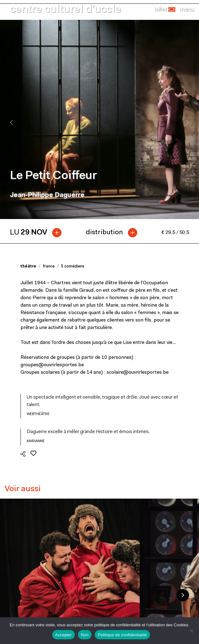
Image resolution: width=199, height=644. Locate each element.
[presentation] (11, 123)
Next (183, 595)
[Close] (187, 10)
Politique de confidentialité (122, 635)
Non (85, 635)
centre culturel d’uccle (66, 10)
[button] (165, 10)
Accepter (63, 635)
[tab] (38, 233)
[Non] (191, 631)
